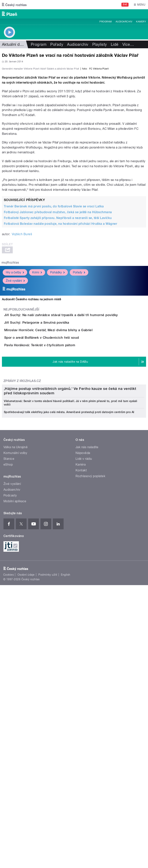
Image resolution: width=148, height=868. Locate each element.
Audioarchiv (124, 22)
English (66, 809)
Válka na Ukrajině (16, 682)
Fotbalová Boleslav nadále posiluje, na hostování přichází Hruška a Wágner (61, 307)
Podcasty (10, 730)
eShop (8, 699)
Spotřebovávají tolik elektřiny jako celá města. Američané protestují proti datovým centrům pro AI (69, 647)
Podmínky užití (48, 809)
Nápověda (83, 688)
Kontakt (81, 705)
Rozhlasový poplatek (90, 711)
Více (128, 44)
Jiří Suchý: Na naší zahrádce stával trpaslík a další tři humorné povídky (77, 398)
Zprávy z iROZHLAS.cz (22, 519)
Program (106, 22)
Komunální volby (15, 688)
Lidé (115, 44)
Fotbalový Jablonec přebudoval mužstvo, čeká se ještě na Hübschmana (58, 296)
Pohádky (57, 356)
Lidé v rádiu (84, 693)
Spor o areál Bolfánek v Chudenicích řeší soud (57, 454)
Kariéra (81, 699)
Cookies (8, 809)
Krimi (37, 356)
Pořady (57, 44)
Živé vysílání (15, 364)
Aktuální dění (13, 44)
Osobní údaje (26, 809)
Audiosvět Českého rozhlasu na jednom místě (32, 383)
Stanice (9, 693)
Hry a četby (15, 356)
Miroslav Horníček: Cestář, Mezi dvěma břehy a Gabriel (64, 435)
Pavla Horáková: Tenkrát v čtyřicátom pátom (55, 473)
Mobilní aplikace (15, 736)
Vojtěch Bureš (22, 318)
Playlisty (100, 44)
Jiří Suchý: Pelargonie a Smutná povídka (52, 417)
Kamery (141, 22)
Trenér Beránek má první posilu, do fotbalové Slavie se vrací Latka (54, 290)
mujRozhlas (10, 346)
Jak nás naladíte (87, 682)
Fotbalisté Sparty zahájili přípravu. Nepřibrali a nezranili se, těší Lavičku (58, 301)
